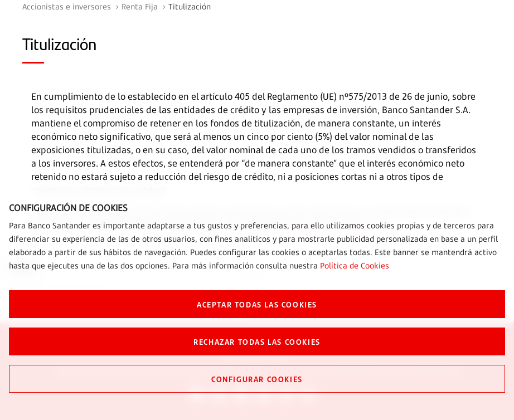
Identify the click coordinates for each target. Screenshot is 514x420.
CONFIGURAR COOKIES (257, 379)
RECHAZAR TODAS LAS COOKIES (257, 341)
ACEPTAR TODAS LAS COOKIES (257, 304)
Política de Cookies (355, 265)
